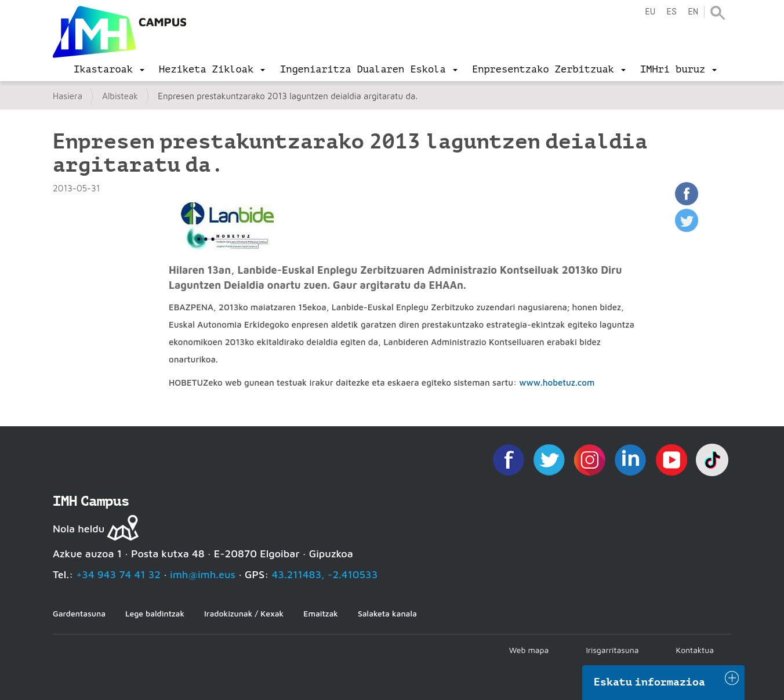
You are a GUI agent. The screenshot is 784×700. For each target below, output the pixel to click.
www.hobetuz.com (557, 382)
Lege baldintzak (155, 613)
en (693, 12)
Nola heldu (79, 529)
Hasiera (68, 96)
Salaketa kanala (387, 613)
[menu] (109, 70)
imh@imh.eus (203, 574)
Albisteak (120, 96)
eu (650, 12)
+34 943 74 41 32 (118, 574)
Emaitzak (321, 613)
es (672, 12)
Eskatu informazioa (649, 682)
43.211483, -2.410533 (325, 574)
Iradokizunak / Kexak (244, 613)
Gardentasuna (79, 613)
